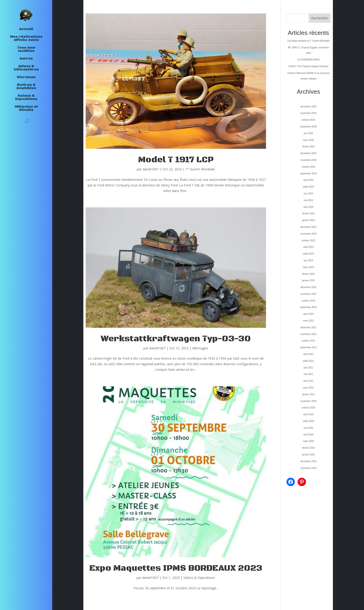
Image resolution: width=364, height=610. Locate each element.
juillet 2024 (309, 187)
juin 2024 (308, 194)
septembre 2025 (308, 127)
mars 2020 (308, 441)
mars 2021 (308, 388)
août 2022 (308, 314)
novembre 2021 (309, 334)
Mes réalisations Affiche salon (26, 39)
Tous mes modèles (26, 50)
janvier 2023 (308, 280)
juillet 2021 (309, 361)
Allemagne (200, 348)
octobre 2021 (308, 341)
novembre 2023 (309, 234)
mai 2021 (308, 374)
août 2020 (308, 414)
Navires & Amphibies (26, 87)
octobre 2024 (308, 167)
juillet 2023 (309, 254)
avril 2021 (308, 381)
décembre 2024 (309, 153)
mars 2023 (308, 267)
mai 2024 (308, 200)
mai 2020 (308, 428)
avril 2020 (308, 435)
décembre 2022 (309, 287)
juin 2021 (308, 368)
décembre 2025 (309, 107)
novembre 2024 (309, 160)
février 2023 (308, 274)
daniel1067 (151, 169)
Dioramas (26, 77)
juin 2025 (308, 133)
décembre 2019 (309, 461)
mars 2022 (308, 321)
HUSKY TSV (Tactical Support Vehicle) (309, 66)
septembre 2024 (308, 174)
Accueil (26, 29)
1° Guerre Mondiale (200, 169)
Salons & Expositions (26, 98)
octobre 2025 (308, 120)
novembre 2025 (309, 113)
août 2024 (308, 180)
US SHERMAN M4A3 (309, 60)
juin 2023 (308, 260)
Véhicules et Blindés (26, 109)
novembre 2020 (309, 401)
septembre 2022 (308, 307)
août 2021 (308, 354)
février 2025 (308, 147)
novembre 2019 (309, 468)
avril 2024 (308, 207)
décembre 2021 (309, 327)
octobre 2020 (308, 408)
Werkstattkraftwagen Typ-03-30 (176, 339)
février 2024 (308, 214)
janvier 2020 (308, 455)
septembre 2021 (308, 347)
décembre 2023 (309, 227)
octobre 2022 (308, 301)
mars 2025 (308, 140)
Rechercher (320, 18)
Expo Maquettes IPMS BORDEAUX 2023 (176, 568)
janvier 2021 (308, 394)
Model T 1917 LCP (176, 160)
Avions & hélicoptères (26, 68)
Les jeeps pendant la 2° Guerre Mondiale (309, 41)
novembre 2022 (309, 294)
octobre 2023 (308, 240)
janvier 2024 (308, 220)
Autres (26, 59)
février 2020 (308, 448)
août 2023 (308, 247)
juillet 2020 (309, 421)
